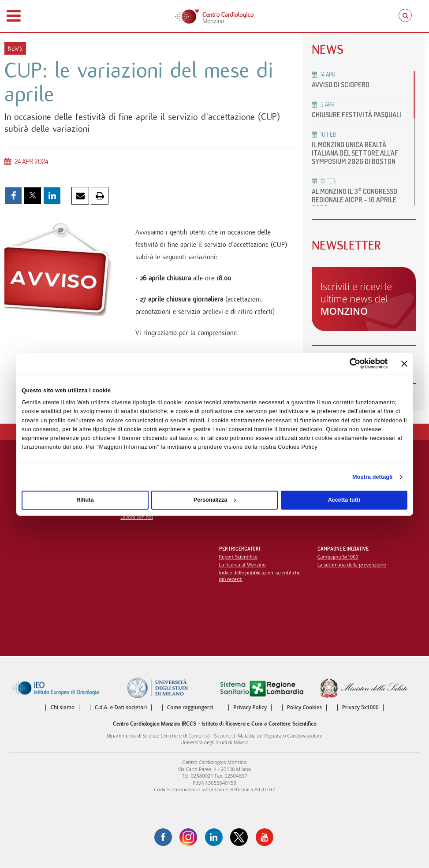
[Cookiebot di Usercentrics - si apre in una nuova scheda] (349, 363)
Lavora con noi (137, 518)
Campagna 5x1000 (338, 557)
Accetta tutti (344, 500)
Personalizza (215, 500)
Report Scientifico (239, 557)
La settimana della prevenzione (352, 565)
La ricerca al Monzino (242, 565)
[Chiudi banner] (404, 364)
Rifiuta (85, 500)
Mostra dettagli (372, 477)
